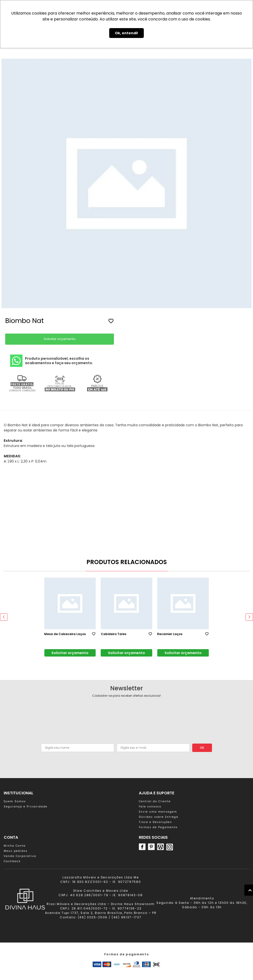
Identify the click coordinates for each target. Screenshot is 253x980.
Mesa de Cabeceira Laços (65, 634)
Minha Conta (15, 846)
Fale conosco (150, 807)
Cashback (12, 861)
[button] (44, 571)
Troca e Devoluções (155, 822)
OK (202, 748)
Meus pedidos (16, 851)
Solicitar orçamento (60, 339)
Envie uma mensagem (158, 812)
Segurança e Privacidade (26, 807)
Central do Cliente (155, 801)
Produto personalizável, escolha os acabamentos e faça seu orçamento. (52, 361)
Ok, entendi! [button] (126, 33)
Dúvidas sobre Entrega (159, 817)
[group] (126, 184)
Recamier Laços (170, 634)
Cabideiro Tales (114, 634)
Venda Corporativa (20, 856)
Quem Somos (15, 801)
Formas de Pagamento (158, 827)
